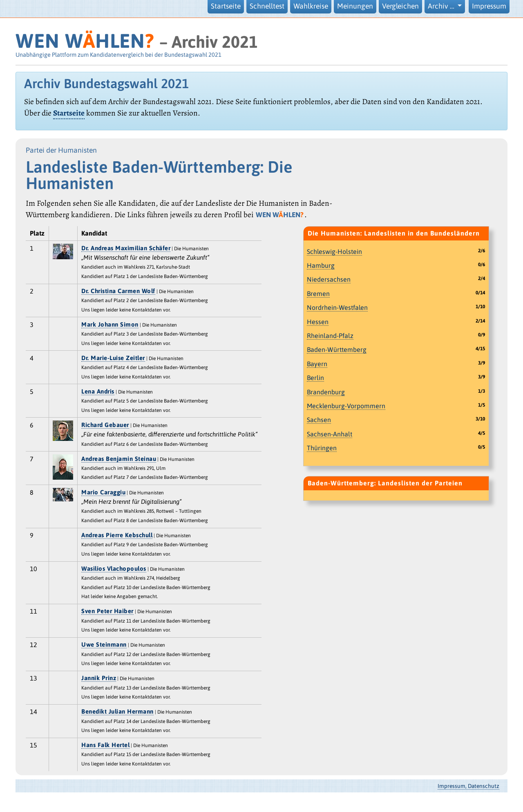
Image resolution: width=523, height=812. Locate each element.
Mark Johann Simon (110, 324)
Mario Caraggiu (103, 492)
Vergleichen (400, 6)
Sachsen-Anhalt (330, 434)
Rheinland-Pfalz (330, 336)
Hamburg (321, 265)
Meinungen (355, 6)
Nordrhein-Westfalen (337, 307)
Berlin (315, 378)
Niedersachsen (329, 279)
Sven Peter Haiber (107, 611)
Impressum (489, 6)
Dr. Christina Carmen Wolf (118, 291)
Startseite (226, 6)
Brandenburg (326, 392)
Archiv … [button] (442, 6)
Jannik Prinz (99, 678)
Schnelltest (267, 6)
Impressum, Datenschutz (468, 786)
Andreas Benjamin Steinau (119, 459)
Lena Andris (98, 391)
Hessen (318, 322)
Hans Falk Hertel (105, 745)
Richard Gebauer (105, 425)
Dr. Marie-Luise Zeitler (113, 358)
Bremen (318, 294)
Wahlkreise (311, 6)
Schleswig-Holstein (334, 251)
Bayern (317, 364)
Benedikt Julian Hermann (117, 711)
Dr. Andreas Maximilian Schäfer (126, 248)
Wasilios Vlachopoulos (114, 568)
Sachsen (319, 420)
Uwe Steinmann (104, 644)
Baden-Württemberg (337, 349)
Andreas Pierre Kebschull (117, 535)
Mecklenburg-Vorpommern (346, 406)
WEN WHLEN (85, 41)
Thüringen (322, 448)
